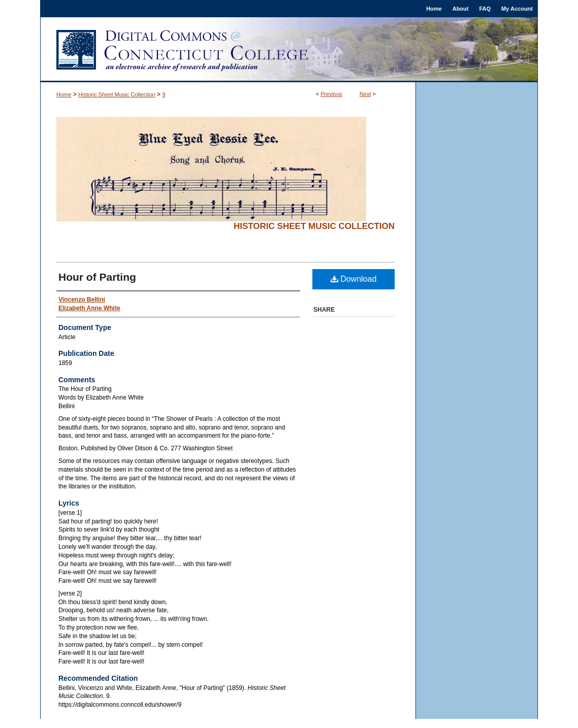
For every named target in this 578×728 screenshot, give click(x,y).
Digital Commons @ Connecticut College (289, 50)
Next (365, 94)
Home (64, 94)
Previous (331, 94)
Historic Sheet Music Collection (117, 94)
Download (354, 279)
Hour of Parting (97, 277)
